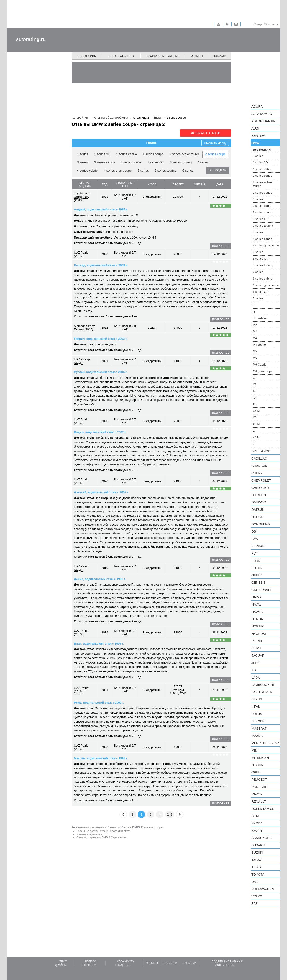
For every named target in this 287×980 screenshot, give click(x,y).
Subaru (258, 845)
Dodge (257, 517)
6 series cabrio (263, 279)
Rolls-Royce (263, 809)
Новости (219, 56)
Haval (256, 604)
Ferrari (258, 546)
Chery (257, 473)
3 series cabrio (104, 162)
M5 (255, 351)
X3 (255, 391)
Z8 (255, 444)
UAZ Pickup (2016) (82, 361)
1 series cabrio (127, 154)
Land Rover (262, 692)
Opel (256, 772)
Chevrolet (261, 480)
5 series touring (166, 171)
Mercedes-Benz (265, 743)
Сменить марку (215, 143)
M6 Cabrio (260, 364)
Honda (257, 619)
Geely (257, 575)
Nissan (257, 765)
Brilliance (261, 451)
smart (257, 831)
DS (254, 531)
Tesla (256, 867)
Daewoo (259, 502)
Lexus (257, 699)
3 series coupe (131, 162)
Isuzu (256, 648)
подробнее (221, 246)
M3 (255, 331)
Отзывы (197, 56)
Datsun (258, 510)
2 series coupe (215, 154)
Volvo (257, 896)
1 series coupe (153, 154)
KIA (254, 670)
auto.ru (31, 39)
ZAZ (254, 904)
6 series (188, 171)
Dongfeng (261, 524)
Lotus (257, 714)
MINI (255, 750)
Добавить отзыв (206, 133)
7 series (258, 298)
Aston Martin (263, 121)
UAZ (255, 882)
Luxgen (258, 721)
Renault (259, 801)
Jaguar (258, 656)
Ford (256, 561)
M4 (255, 338)
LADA (256, 677)
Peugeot (259, 780)
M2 (255, 325)
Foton (257, 568)
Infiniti (258, 641)
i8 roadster (260, 318)
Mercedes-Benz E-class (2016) (84, 328)
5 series (143, 171)
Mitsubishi (261, 758)
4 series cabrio (87, 171)
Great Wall (261, 590)
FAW (255, 539)
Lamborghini (263, 685)
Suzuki (257, 853)
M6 (255, 358)
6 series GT (260, 292)
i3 (254, 305)
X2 (255, 384)
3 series (83, 162)
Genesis (259, 583)
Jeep (255, 663)
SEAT (256, 816)
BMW (255, 143)
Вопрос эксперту (121, 56)
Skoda (257, 823)
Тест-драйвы (87, 56)
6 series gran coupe (266, 285)
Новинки (189, 963)
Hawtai (258, 612)
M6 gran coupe (263, 371)
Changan (259, 466)
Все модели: (262, 150)
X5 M (256, 411)
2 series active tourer (184, 154)
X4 (255, 398)
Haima (256, 597)
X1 (255, 378)
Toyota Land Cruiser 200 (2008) (82, 197)
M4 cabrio (259, 345)
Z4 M (256, 437)
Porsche (259, 787)
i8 (254, 312)
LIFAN (256, 707)
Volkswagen (263, 889)
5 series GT (260, 259)
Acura (257, 106)
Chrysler (260, 488)
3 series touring (181, 162)
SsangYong (262, 838)
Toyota (258, 874)
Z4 (255, 431)
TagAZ (257, 860)
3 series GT (156, 162)
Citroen (259, 495)
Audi (255, 128)
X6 (255, 417)
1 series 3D (102, 154)
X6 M (256, 424)
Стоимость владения (163, 56)
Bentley (259, 136)
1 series (83, 154)
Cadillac (259, 459)
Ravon (257, 794)
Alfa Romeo (262, 114)
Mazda (257, 736)
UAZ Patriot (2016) (82, 254)
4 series (203, 162)
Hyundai (259, 634)
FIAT (255, 553)
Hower (258, 626)
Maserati (260, 729)
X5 (255, 404)
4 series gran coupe (118, 171)
